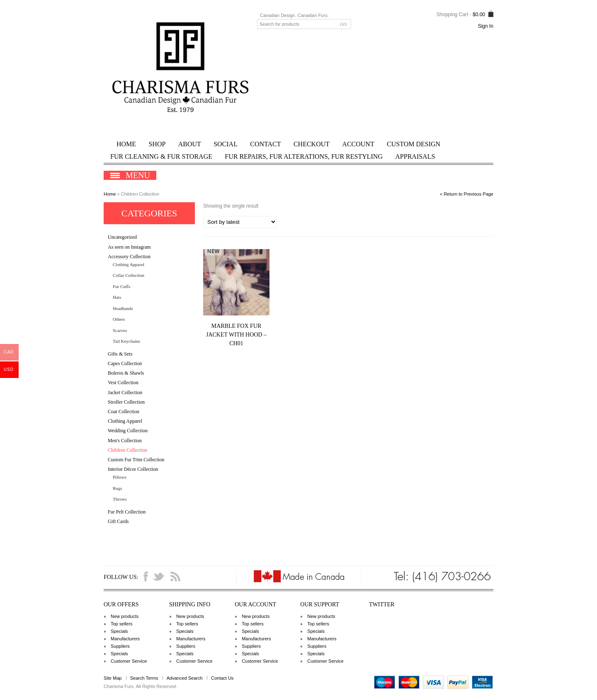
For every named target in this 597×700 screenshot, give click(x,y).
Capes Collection (125, 363)
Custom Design (414, 144)
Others (119, 319)
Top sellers (122, 624)
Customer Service (129, 661)
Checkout (312, 144)
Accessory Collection (129, 257)
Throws (120, 499)
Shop (157, 144)
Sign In (486, 26)
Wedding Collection (128, 431)
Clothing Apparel (129, 264)
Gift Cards (118, 521)
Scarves (120, 330)
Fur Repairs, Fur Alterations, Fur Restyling (304, 156)
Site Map (113, 678)
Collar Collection (129, 275)
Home (126, 144)
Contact (265, 144)
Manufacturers (125, 639)
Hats (117, 297)
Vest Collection (123, 383)
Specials (119, 631)
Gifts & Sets (120, 354)
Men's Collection (125, 441)
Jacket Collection (125, 392)
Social (226, 144)
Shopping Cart (453, 15)
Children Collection (127, 450)
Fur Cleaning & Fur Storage (161, 156)
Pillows (120, 477)
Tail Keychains (126, 341)
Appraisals (415, 156)
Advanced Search (185, 678)
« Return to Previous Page (467, 194)
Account (358, 144)
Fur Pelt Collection (127, 512)
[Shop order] (240, 222)
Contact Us (222, 678)
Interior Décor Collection (133, 469)
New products (125, 616)
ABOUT (190, 144)
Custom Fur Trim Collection (136, 460)
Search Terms (144, 678)
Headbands (123, 308)
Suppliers (120, 646)
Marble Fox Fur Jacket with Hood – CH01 (236, 335)
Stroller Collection (126, 402)
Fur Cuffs (121, 286)
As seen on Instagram (129, 247)
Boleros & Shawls (126, 373)
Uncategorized (122, 237)
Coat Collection (124, 412)
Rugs (118, 488)
